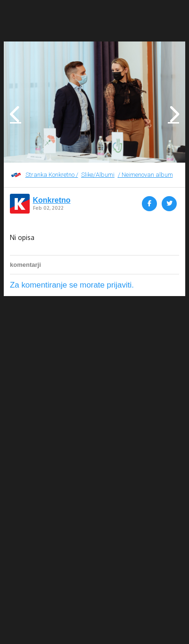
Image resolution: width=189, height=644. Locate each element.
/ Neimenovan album (145, 175)
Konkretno (52, 200)
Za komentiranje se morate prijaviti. (72, 285)
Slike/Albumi (98, 175)
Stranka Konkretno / (52, 175)
